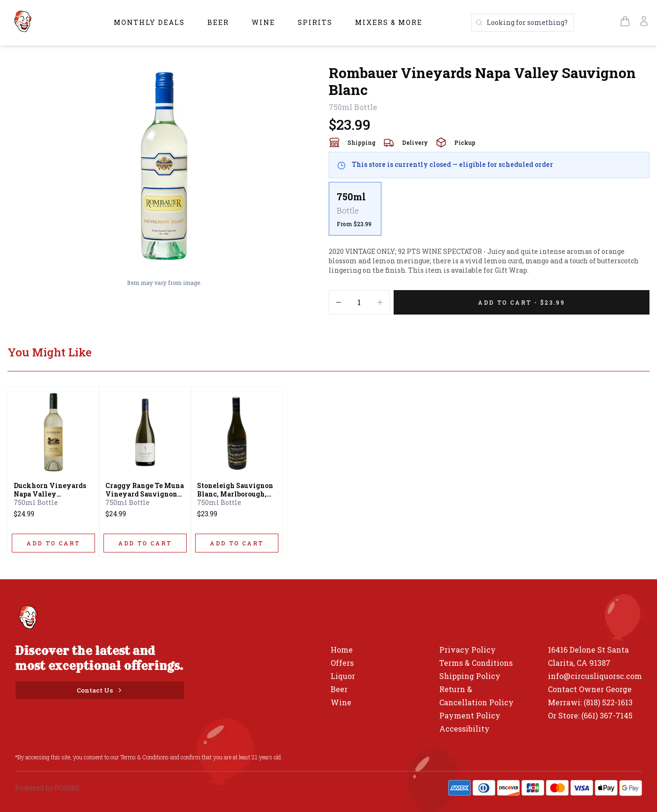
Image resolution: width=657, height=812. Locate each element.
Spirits (315, 22)
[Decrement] (339, 302)
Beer (218, 22)
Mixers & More (389, 22)
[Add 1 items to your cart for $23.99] (522, 302)
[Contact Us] (100, 690)
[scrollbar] (489, 213)
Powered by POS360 (47, 788)
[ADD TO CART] (53, 543)
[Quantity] (359, 302)
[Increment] (380, 302)
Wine (263, 22)
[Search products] (522, 23)
